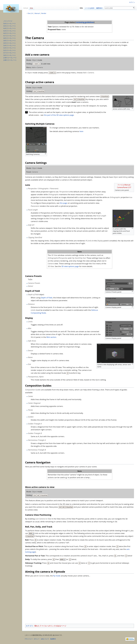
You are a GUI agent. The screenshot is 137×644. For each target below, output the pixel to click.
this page (64, 203)
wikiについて (45, 639)
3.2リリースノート (10, 50)
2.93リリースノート (10, 58)
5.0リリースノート (10, 23)
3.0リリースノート (10, 55)
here (81, 131)
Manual (37, 13)
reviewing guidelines (85, 22)
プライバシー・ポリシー (32, 639)
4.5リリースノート (10, 26)
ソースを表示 (90, 8)
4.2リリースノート (10, 33)
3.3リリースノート (10, 48)
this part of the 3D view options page (59, 115)
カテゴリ (29, 626)
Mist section (51, 337)
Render (44, 13)
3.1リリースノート (10, 53)
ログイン (132, 2)
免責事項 (53, 639)
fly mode (57, 576)
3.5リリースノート (10, 43)
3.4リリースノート (10, 45)
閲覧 (81, 8)
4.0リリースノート (10, 38)
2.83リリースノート (10, 60)
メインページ (8, 21)
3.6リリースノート (10, 40)
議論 (31, 8)
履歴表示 (99, 8)
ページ (26, 8)
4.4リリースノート (10, 28)
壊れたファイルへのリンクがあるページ (50, 626)
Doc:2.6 (30, 13)
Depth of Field (47, 298)
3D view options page (70, 266)
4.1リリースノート (10, 36)
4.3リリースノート (10, 31)
